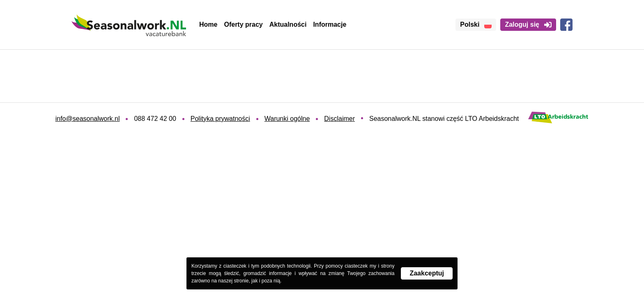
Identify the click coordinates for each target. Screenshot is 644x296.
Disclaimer (339, 119)
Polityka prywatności (220, 119)
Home (208, 24)
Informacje (330, 24)
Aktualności (288, 24)
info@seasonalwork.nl (88, 119)
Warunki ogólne (287, 119)
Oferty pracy (243, 24)
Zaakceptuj (427, 273)
